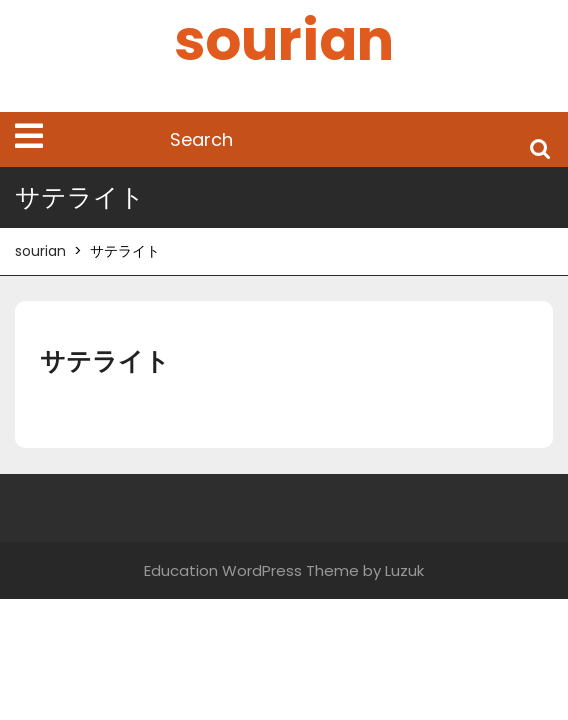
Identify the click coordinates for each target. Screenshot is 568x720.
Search (540, 147)
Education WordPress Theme (251, 570)
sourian (284, 40)
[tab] (29, 136)
